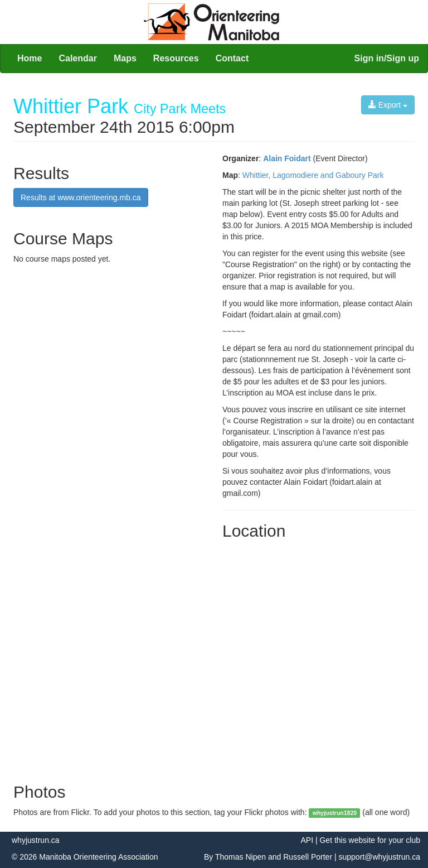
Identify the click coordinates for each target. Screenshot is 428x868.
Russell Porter (308, 857)
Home (30, 58)
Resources (176, 58)
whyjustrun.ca (36, 840)
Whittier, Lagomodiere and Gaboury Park (313, 175)
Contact (232, 58)
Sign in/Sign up (387, 58)
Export (388, 105)
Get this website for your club (370, 840)
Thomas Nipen (240, 857)
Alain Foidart (287, 158)
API (307, 840)
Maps (125, 58)
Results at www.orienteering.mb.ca (81, 197)
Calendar (77, 58)
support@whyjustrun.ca (379, 857)
